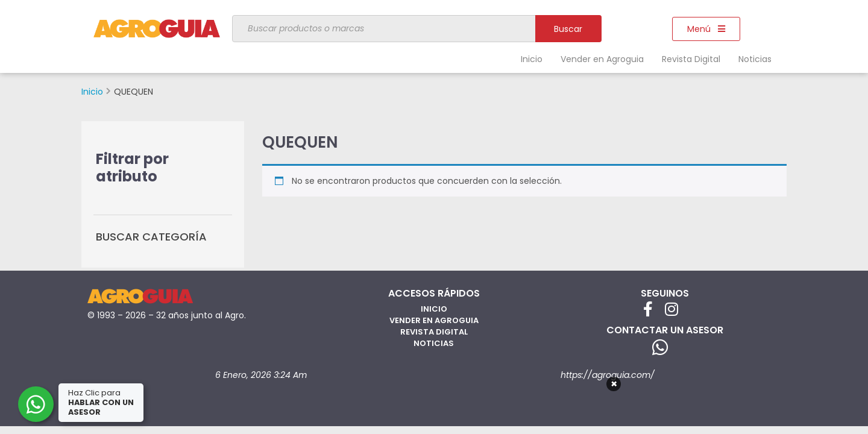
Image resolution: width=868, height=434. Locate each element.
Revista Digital (691, 59)
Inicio (532, 59)
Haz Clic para (102, 402)
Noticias (755, 59)
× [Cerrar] (614, 384)
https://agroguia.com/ (608, 375)
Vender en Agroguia (602, 59)
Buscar (568, 29)
